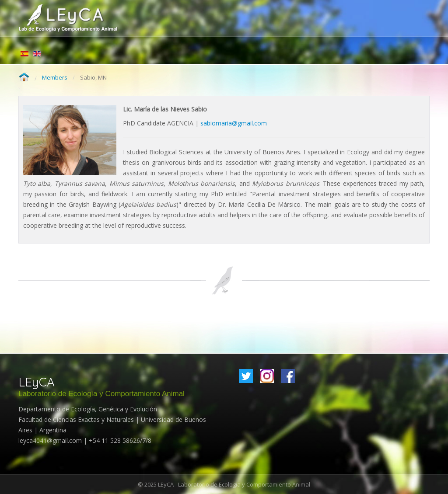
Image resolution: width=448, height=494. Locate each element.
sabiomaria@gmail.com (234, 123)
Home (24, 78)
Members (55, 77)
